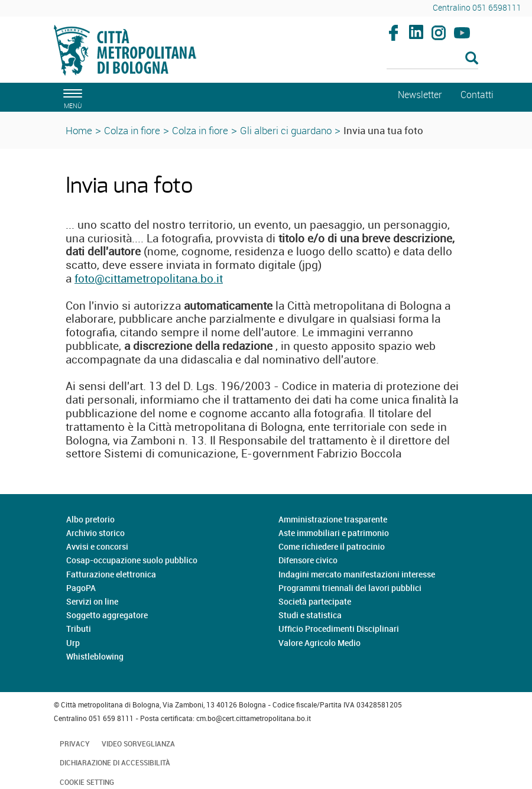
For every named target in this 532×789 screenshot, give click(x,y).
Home (79, 130)
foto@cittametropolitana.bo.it (149, 278)
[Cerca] (433, 59)
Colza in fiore (132, 130)
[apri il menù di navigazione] (71, 97)
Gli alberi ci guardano (286, 130)
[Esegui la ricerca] (472, 59)
